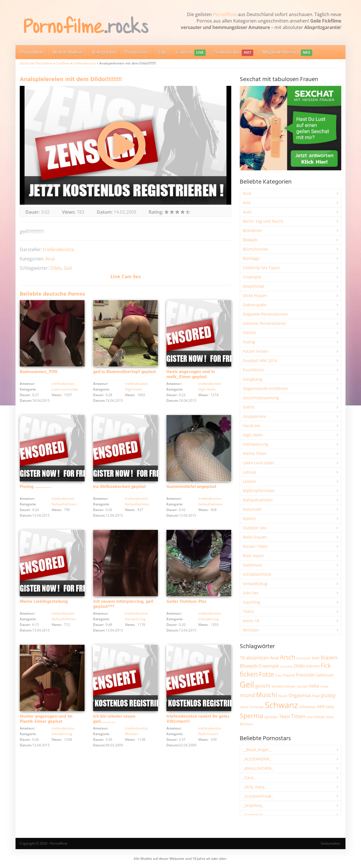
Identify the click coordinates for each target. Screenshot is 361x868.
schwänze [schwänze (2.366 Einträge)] (307, 707)
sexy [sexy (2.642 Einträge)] (330, 707)
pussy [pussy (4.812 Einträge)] (328, 695)
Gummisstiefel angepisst (191, 487)
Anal (50, 259)
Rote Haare (253, 556)
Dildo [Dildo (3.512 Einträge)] (300, 666)
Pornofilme (225, 14)
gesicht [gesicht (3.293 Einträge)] (263, 686)
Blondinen (253, 230)
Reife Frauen (208, 734)
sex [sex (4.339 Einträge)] (321, 706)
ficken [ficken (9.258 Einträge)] (249, 674)
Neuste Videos (68, 52)
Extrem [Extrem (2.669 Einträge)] (313, 666)
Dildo (56, 268)
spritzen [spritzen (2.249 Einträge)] (271, 717)
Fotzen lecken (256, 351)
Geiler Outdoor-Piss (186, 602)
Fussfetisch (253, 370)
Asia (247, 203)
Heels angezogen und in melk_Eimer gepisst (191, 374)
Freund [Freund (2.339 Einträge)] (289, 675)
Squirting (252, 602)
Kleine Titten (255, 453)
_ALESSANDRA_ (257, 759)
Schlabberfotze (257, 574)
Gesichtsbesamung (261, 398)
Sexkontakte (234, 53)
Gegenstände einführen (265, 388)
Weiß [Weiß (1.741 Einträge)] (330, 717)
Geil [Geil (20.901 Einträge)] (247, 684)
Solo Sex (251, 593)
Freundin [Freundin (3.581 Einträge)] (305, 675)
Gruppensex (254, 416)
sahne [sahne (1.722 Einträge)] (244, 707)
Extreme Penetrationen (265, 323)
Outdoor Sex (255, 528)
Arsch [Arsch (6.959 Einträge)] (288, 657)
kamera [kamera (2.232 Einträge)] (278, 686)
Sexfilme (63, 63)
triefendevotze (84, 63)
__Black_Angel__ (257, 750)
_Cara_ (249, 777)
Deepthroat (254, 286)
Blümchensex (256, 249)
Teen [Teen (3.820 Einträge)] (284, 716)
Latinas (250, 472)
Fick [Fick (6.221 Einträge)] (326, 665)
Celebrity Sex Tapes (261, 268)
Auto (247, 212)
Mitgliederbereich (287, 53)
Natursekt (252, 509)
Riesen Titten (255, 546)
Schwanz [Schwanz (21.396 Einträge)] (281, 705)
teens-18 (251, 621)
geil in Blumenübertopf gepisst (125, 372)
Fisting (249, 342)
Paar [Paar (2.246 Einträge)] (316, 696)
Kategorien (104, 52)
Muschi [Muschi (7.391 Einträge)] (267, 695)
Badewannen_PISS (38, 372)
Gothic (249, 407)
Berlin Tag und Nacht (263, 221)
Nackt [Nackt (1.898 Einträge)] (283, 696)
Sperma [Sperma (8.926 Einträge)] (251, 716)
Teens (248, 611)
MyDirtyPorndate (259, 491)
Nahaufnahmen (64, 504)
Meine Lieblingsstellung (44, 602)
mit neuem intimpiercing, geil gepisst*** (123, 604)
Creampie (252, 277)
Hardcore (252, 426)
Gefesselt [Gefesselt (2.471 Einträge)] (325, 675)
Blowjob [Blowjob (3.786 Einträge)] (248, 666)
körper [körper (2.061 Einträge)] (291, 686)
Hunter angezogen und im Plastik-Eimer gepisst (46, 719)
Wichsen (132, 734)
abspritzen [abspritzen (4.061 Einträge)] (257, 657)
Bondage (251, 258)
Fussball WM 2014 (260, 361)
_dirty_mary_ (255, 787)
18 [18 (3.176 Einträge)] (242, 658)
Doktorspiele (255, 305)
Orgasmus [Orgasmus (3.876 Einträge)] (300, 695)
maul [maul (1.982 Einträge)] (324, 686)
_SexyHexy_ (253, 805)
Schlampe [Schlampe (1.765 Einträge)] (257, 707)
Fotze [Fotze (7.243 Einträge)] (267, 674)
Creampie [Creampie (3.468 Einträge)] (269, 666)
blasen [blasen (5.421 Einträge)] (329, 657)
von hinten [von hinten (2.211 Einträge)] (316, 717)
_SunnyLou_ (254, 815)
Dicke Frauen (255, 295)
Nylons (249, 518)
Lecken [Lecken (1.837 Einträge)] (302, 686)
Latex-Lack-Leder (65, 389)
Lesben (250, 481)
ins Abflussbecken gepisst (119, 487)
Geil (68, 268)
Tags (163, 52)
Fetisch (249, 333)
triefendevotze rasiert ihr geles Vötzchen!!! (198, 719)
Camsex (191, 53)
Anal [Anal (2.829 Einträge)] (274, 658)
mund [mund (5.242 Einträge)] (247, 695)
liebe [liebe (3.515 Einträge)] (314, 686)
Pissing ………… (36, 487)
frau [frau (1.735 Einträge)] (278, 675)
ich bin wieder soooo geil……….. (114, 719)
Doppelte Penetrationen (265, 314)
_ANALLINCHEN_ (258, 768)
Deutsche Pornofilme (36, 63)
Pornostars (137, 52)
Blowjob (250, 240)
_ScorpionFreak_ (258, 796)
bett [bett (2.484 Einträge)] (316, 658)
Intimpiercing (135, 619)
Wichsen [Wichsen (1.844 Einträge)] (246, 724)
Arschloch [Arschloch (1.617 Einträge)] (304, 658)
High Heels (134, 389)
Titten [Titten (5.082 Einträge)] (298, 716)
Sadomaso (253, 565)
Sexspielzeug (255, 583)
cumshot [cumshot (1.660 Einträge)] (286, 666)
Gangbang (253, 379)
